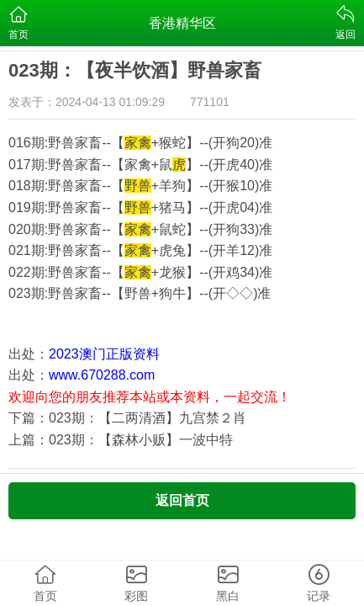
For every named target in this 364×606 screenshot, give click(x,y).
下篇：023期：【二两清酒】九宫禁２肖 (127, 418)
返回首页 (182, 500)
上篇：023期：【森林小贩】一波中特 (121, 440)
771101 (210, 102)
